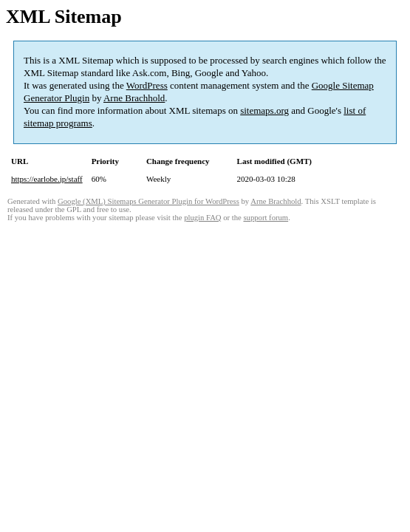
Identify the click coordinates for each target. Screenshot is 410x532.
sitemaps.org (264, 110)
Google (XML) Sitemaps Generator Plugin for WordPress (148, 201)
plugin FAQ (202, 218)
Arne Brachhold (134, 98)
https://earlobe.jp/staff (47, 179)
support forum (266, 218)
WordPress (147, 85)
